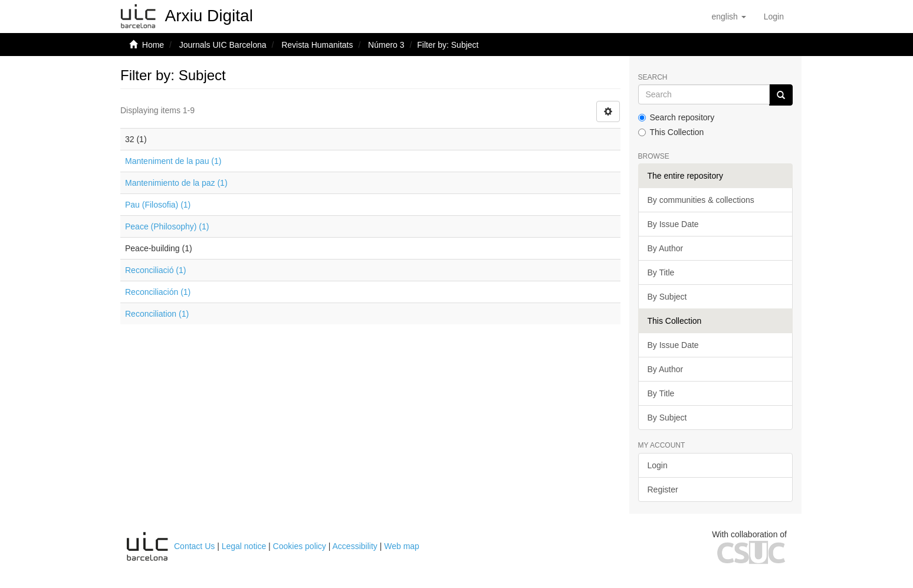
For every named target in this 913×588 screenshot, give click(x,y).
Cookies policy (300, 546)
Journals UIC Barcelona (223, 45)
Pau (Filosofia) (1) (158, 205)
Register (663, 490)
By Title (661, 272)
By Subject (667, 297)
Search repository (676, 117)
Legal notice (244, 546)
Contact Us (194, 546)
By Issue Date (673, 224)
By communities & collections (701, 200)
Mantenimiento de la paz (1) (176, 183)
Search (653, 78)
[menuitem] (774, 17)
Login (658, 465)
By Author (666, 248)
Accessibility (355, 546)
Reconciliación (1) (158, 292)
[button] (728, 17)
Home (153, 45)
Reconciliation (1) (157, 314)
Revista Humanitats (317, 45)
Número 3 (386, 45)
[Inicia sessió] (774, 17)
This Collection (671, 132)
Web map (402, 546)
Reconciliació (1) (155, 270)
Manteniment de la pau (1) (173, 161)
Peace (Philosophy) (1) (167, 226)
